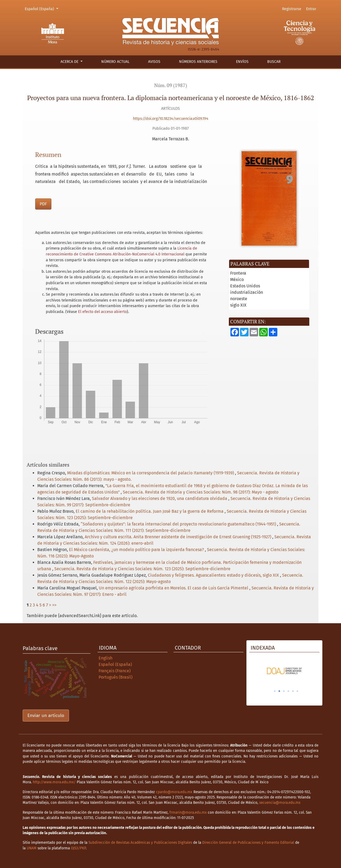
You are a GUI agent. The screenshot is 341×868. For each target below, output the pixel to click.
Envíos (242, 62)
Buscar (274, 62)
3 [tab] (284, 691)
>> (54, 605)
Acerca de (70, 62)
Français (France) (115, 671)
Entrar (311, 9)
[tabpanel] (284, 671)
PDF (43, 204)
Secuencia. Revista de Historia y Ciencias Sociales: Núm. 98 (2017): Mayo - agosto (201, 492)
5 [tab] (293, 691)
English (105, 658)
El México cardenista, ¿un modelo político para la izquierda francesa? (137, 550)
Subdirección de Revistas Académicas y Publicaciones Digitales (140, 843)
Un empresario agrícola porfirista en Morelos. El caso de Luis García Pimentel (174, 588)
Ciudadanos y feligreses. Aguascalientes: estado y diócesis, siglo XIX (214, 575)
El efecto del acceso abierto (102, 312)
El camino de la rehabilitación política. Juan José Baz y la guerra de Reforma (150, 511)
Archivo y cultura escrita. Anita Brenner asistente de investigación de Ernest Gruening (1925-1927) (178, 537)
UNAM (32, 848)
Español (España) (42, 9)
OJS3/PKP (78, 848)
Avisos (154, 62)
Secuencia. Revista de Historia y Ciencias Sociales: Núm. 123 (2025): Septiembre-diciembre (142, 569)
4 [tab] (289, 691)
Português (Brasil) (115, 677)
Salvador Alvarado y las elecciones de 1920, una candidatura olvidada (160, 498)
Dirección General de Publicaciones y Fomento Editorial (248, 843)
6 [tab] (298, 691)
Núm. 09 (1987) (171, 85)
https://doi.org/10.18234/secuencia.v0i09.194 (171, 119)
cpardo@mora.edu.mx (174, 792)
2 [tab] (279, 691)
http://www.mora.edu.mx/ (54, 782)
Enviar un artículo (46, 716)
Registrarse (292, 9)
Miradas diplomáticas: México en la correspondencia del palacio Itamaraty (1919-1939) (151, 473)
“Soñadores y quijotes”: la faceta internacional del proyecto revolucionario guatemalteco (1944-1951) (179, 524)
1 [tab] (275, 691)
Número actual (115, 62)
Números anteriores (198, 62)
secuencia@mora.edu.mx (280, 803)
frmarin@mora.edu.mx (188, 812)
